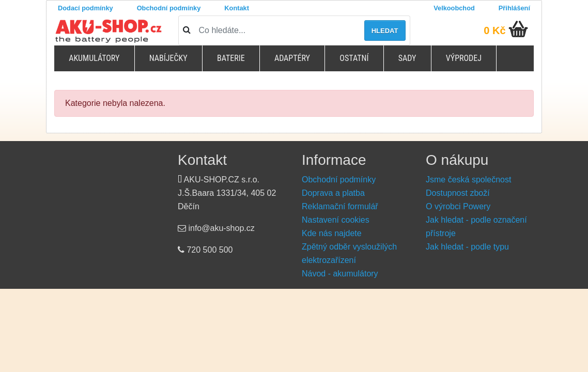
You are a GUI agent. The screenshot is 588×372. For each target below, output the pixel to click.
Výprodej (464, 58)
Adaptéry (292, 58)
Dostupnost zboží (458, 193)
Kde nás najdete (332, 233)
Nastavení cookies (336, 220)
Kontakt (237, 8)
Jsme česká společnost (468, 180)
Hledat (385, 31)
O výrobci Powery (458, 206)
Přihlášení (514, 8)
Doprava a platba (333, 193)
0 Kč (494, 30)
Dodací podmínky (86, 8)
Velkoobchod (454, 8)
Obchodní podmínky (169, 8)
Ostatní (354, 58)
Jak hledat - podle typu (467, 247)
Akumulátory (94, 58)
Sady (407, 58)
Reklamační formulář (340, 206)
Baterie (231, 58)
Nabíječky (168, 58)
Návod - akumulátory (340, 274)
